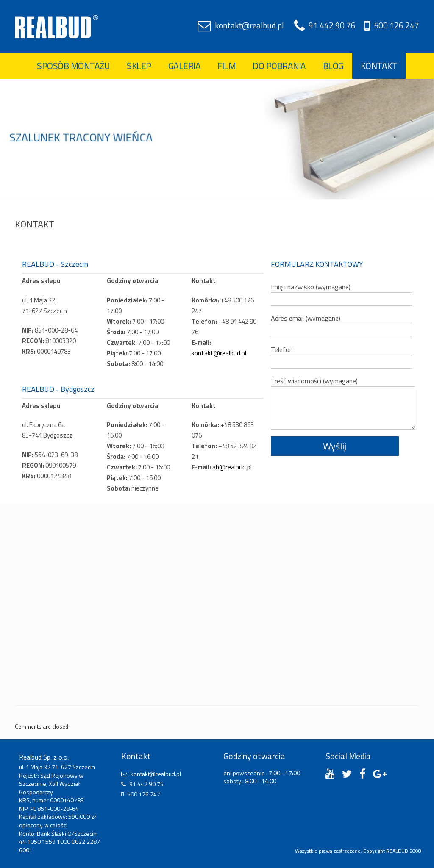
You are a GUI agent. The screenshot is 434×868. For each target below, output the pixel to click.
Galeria (185, 66)
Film (227, 66)
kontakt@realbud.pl (249, 25)
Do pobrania (279, 66)
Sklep (139, 66)
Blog (333, 66)
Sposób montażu (73, 66)
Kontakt (379, 66)
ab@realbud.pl (232, 467)
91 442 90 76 (332, 25)
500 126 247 (396, 25)
